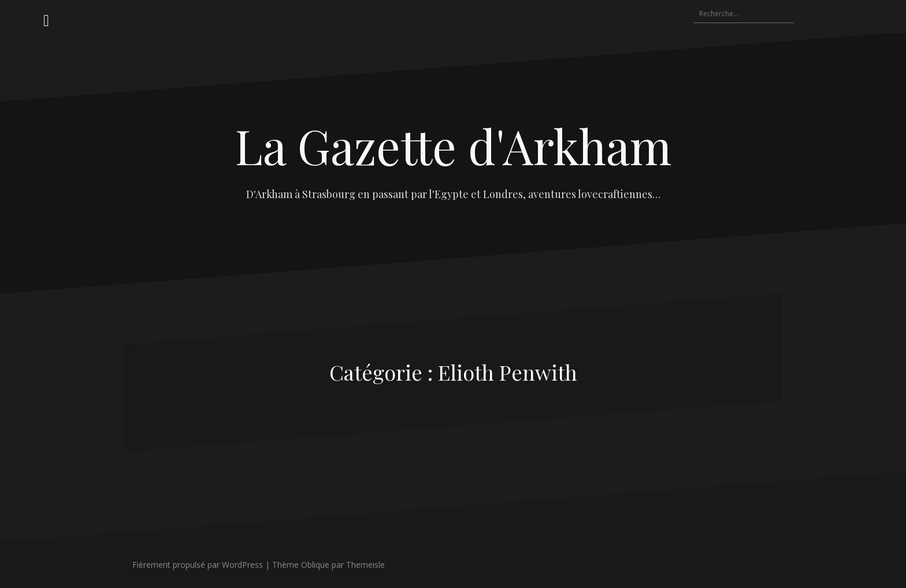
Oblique (315, 565)
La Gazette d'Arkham (453, 146)
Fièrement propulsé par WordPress (198, 565)
